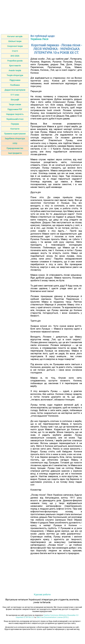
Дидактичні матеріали (15, 90)
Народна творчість (15, 114)
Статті (15, 51)
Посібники (15, 85)
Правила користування (15, 134)
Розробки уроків (15, 61)
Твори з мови (15, 104)
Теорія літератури (15, 75)
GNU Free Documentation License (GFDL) (53, 617)
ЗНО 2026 (15, 56)
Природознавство (15, 148)
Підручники (15, 80)
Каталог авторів (15, 36)
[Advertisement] (42, 16)
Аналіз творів (15, 70)
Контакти (15, 129)
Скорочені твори (15, 46)
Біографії (15, 100)
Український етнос (15, 119)
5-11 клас (15, 95)
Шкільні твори (15, 41)
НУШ (15, 143)
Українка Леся (39, 39)
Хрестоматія (15, 66)
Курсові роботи (42, 594)
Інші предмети (15, 153)
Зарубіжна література (15, 139)
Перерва (15, 124)
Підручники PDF (15, 109)
